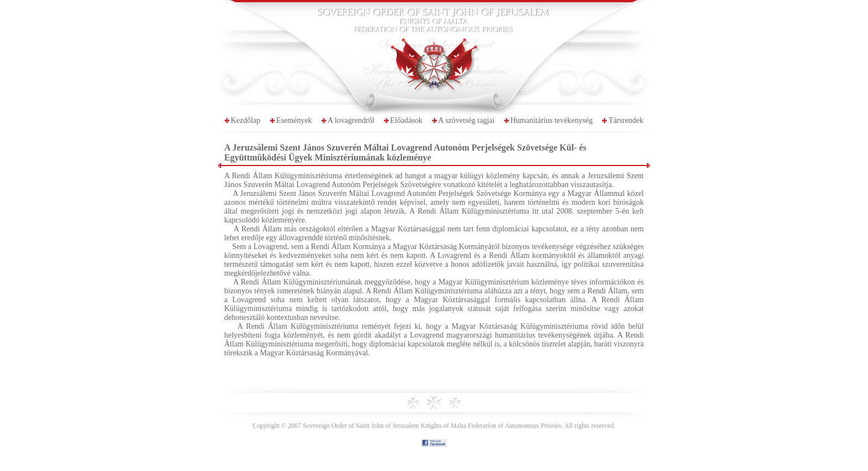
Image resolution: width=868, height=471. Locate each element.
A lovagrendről (351, 120)
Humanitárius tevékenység (552, 120)
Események (294, 120)
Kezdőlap (246, 120)
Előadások (406, 120)
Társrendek (626, 120)
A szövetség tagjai (467, 120)
